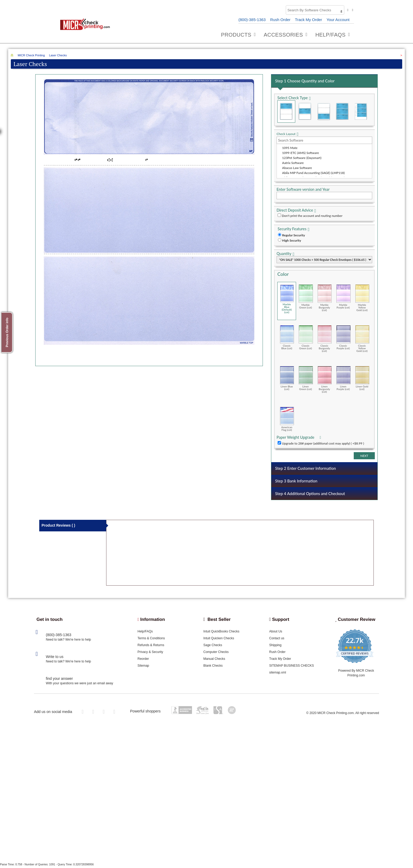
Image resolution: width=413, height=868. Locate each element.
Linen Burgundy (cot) (325, 380)
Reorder (143, 660)
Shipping (275, 646)
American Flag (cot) (287, 419)
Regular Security (294, 235)
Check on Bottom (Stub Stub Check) (324, 112)
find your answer (59, 680)
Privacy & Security (150, 653)
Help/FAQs (145, 633)
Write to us (55, 658)
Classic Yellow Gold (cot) (362, 339)
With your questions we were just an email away (79, 685)
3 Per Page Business (342, 112)
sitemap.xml (278, 674)
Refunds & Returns (151, 646)
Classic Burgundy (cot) (325, 339)
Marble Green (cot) (306, 297)
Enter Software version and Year (303, 190)
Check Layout (286, 134)
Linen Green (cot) (306, 378)
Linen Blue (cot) (287, 378)
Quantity (284, 254)
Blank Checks (213, 667)
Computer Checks (216, 653)
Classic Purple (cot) (343, 338)
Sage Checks (213, 646)
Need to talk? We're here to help (68, 641)
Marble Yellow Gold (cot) (362, 298)
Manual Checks (214, 660)
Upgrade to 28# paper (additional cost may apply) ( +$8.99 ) (323, 444)
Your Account (338, 20)
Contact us (277, 640)
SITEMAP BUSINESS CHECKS (292, 667)
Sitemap (143, 667)
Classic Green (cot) (306, 338)
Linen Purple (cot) (343, 378)
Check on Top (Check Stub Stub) (286, 112)
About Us (276, 633)
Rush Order (280, 20)
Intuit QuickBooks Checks (221, 633)
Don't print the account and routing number (312, 216)
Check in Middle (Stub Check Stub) (305, 112)
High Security (292, 241)
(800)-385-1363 (252, 20)
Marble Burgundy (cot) (325, 298)
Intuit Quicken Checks (219, 640)
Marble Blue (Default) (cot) (287, 299)
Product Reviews (59, 527)
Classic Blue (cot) (287, 338)
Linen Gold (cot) (362, 378)
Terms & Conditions (151, 640)
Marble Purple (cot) (343, 297)
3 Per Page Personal (361, 112)
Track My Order (308, 20)
